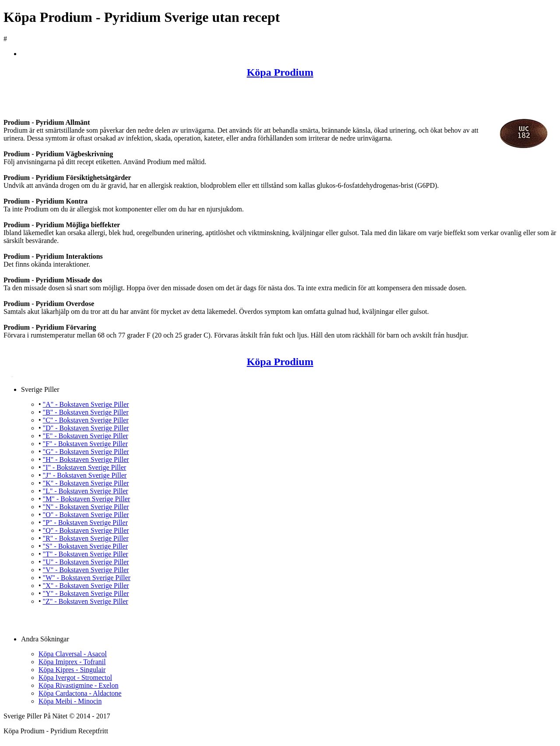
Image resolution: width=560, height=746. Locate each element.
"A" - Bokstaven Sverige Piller (86, 404)
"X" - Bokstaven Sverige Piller (86, 586)
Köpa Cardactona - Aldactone (80, 693)
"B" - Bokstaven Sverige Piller (86, 412)
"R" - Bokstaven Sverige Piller (86, 538)
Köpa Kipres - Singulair (72, 670)
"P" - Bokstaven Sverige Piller (85, 523)
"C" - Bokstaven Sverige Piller (86, 420)
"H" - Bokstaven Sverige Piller (86, 459)
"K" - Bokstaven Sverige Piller (86, 483)
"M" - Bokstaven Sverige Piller (87, 499)
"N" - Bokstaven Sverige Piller (86, 507)
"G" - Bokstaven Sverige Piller (86, 452)
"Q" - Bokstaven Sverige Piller (86, 530)
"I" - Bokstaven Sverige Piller (85, 467)
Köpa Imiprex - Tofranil (72, 662)
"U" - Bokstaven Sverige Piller (86, 562)
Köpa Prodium (280, 72)
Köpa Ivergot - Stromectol (75, 677)
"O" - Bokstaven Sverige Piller (86, 515)
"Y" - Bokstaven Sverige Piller (86, 593)
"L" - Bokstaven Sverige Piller (86, 491)
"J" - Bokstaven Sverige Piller (85, 475)
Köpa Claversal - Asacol (73, 654)
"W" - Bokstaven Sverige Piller (87, 578)
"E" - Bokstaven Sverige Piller (86, 436)
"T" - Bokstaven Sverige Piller (86, 554)
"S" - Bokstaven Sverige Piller (85, 546)
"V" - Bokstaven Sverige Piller (86, 570)
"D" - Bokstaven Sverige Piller (86, 428)
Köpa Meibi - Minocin (70, 701)
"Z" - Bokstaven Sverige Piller (86, 601)
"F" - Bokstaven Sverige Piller (85, 444)
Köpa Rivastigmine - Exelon (79, 685)
